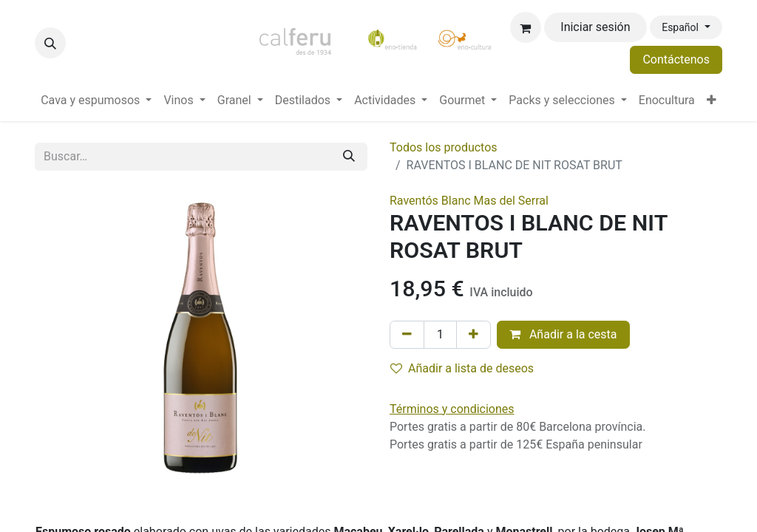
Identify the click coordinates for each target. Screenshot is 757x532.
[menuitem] (96, 100)
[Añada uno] (473, 335)
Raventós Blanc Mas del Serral (469, 201)
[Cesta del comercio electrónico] (526, 27)
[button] (50, 43)
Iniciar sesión (595, 27)
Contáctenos (676, 59)
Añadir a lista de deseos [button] (462, 368)
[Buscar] (349, 157)
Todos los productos (444, 147)
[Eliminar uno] (407, 335)
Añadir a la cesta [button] (563, 334)
